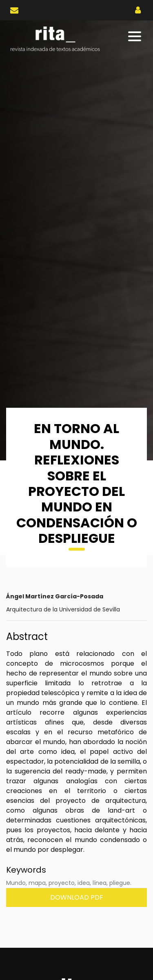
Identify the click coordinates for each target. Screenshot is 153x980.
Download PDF (77, 897)
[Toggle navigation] (135, 36)
